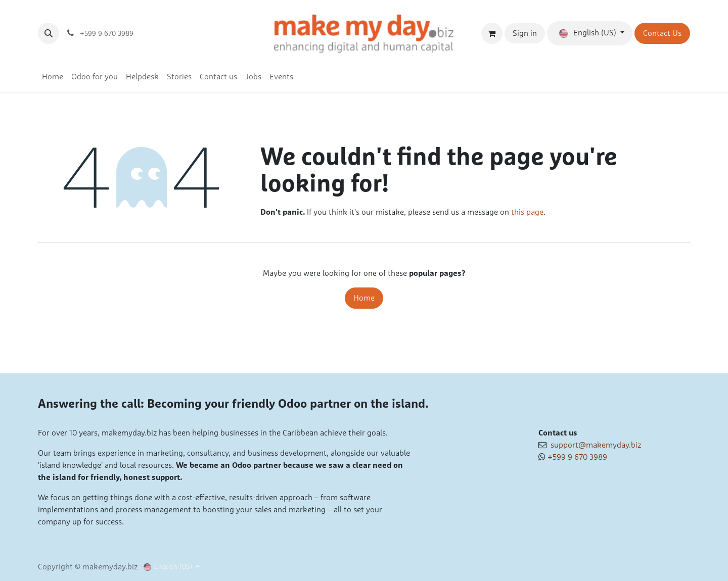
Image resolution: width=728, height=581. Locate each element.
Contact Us (662, 33)
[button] (49, 33)
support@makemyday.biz (594, 445)
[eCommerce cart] (492, 33)
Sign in (525, 33)
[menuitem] (53, 77)
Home (364, 298)
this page (527, 212)
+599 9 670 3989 (577, 457)
